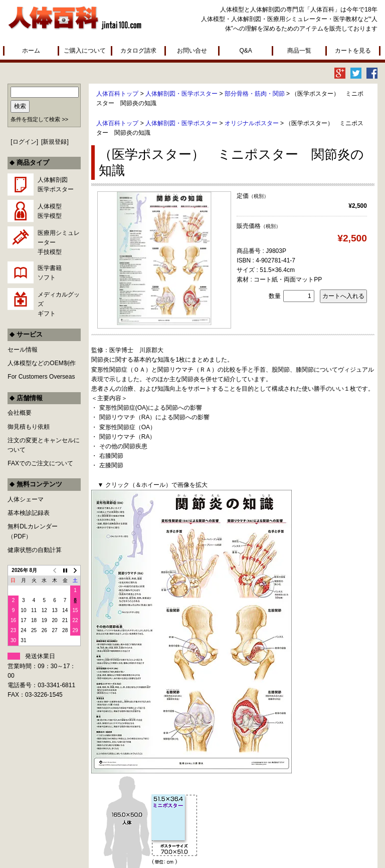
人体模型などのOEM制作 (41, 363)
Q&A (245, 51)
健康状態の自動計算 (35, 550)
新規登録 (55, 142)
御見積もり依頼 (29, 427)
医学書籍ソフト (50, 273)
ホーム (31, 51)
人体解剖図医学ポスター (56, 185)
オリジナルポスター (252, 123)
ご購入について (85, 51)
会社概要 (20, 413)
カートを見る (353, 51)
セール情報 (23, 350)
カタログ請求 (138, 51)
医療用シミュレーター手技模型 (59, 242)
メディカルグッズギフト (59, 304)
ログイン (25, 142)
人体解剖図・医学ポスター (181, 94)
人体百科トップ (117, 94)
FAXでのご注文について (40, 463)
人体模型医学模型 (50, 211)
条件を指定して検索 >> (39, 119)
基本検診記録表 (29, 513)
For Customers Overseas (41, 377)
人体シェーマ (26, 499)
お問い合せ (192, 51)
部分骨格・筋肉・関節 (255, 94)
